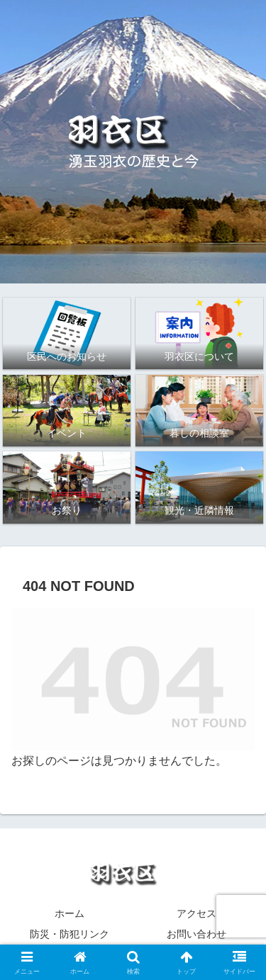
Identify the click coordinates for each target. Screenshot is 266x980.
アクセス (196, 913)
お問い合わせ (196, 934)
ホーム (70, 913)
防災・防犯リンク (70, 934)
